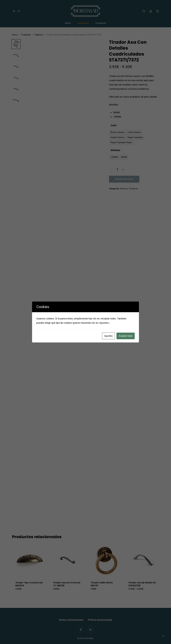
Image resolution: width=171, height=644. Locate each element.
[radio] (118, 132)
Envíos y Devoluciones (71, 615)
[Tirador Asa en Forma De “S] (68, 560)
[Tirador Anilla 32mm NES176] (105, 560)
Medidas (115, 150)
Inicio (15, 35)
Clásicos (39, 35)
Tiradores (26, 35)
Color (114, 125)
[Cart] (158, 11)
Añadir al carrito (124, 179)
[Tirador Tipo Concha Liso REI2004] (30, 560)
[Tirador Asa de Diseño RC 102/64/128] (143, 560)
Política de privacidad (100, 615)
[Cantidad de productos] (117, 169)
